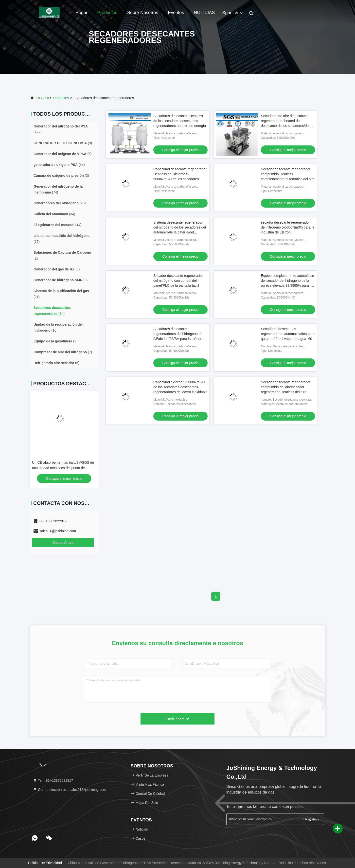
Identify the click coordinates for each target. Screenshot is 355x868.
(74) (58, 189)
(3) (61, 176)
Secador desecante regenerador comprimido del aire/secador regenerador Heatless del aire (286, 387)
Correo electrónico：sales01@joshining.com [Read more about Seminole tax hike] (70, 790)
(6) (56, 363)
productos (61, 98)
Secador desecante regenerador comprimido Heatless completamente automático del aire (288, 174)
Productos (107, 13)
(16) (58, 327)
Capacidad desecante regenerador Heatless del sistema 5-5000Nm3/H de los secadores (180, 174)
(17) (62, 239)
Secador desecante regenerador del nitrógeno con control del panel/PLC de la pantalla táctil (178, 281)
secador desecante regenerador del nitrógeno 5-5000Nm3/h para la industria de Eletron (287, 227)
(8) (57, 269)
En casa (42, 98)
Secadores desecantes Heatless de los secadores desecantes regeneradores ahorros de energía (180, 121)
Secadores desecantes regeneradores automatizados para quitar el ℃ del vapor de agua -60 (288, 334)
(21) (61, 294)
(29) (60, 203)
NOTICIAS (204, 13)
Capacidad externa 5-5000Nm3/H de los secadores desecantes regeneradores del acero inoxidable (180, 387)
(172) (61, 129)
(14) (58, 225)
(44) (59, 165)
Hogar (81, 13)
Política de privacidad (45, 863)
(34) (54, 214)
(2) (62, 255)
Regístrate (310, 819)
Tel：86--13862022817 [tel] (53, 780)
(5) (63, 154)
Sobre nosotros (143, 13)
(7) (63, 352)
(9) (63, 143)
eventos (176, 13)
